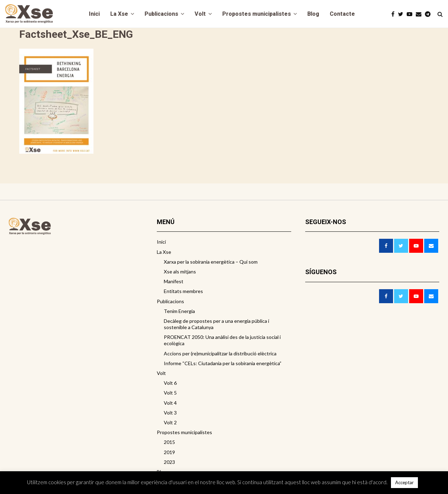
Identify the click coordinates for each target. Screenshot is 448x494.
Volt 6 (170, 383)
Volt (200, 14)
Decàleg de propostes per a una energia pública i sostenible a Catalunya (216, 324)
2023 (169, 462)
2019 (169, 452)
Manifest (174, 281)
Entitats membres (183, 291)
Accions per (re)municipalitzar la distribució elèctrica (220, 353)
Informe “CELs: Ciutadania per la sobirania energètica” (223, 363)
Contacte (342, 14)
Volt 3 (170, 413)
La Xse (119, 14)
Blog (313, 14)
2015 (169, 442)
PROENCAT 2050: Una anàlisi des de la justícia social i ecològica (222, 340)
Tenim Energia (179, 311)
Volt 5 (170, 393)
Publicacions (161, 14)
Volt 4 (170, 403)
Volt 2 (170, 422)
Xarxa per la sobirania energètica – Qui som (211, 262)
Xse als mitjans (180, 272)
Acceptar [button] (404, 482)
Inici (94, 14)
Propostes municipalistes (257, 14)
